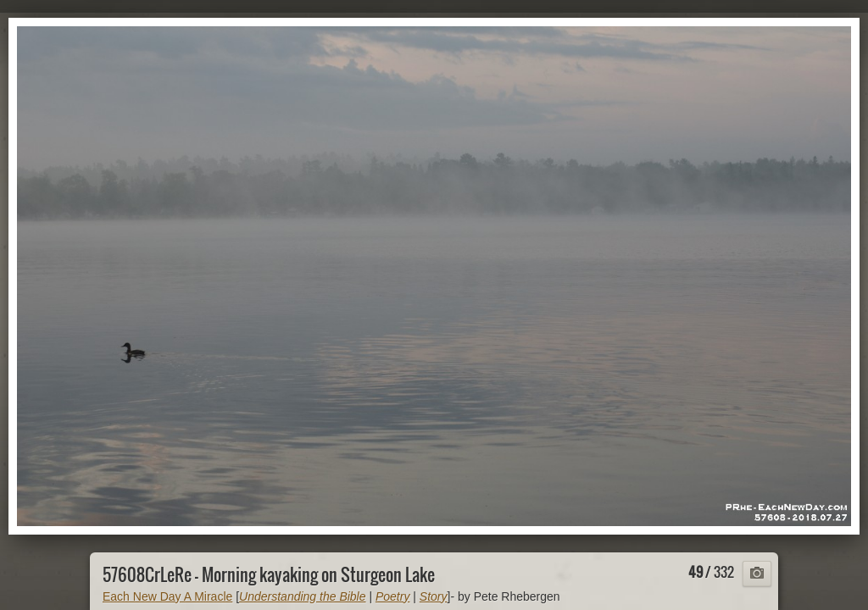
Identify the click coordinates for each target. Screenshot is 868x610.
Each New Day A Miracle (167, 596)
